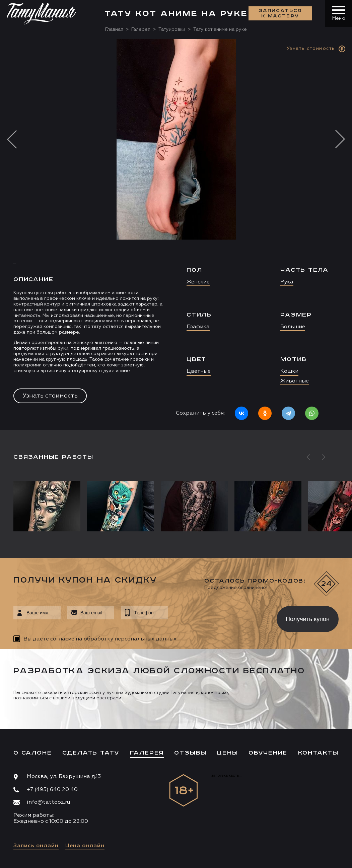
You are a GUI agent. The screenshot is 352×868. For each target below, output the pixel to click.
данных (166, 639)
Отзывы (190, 753)
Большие (293, 327)
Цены (227, 753)
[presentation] (218, 617)
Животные (295, 381)
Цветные (199, 371)
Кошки (289, 371)
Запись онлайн (36, 846)
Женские (198, 282)
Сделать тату (91, 753)
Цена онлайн (85, 846)
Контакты (318, 753)
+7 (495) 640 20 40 (52, 790)
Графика (198, 327)
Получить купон (308, 619)
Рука (287, 282)
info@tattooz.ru (48, 802)
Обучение (268, 753)
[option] (176, 234)
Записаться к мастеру (280, 13)
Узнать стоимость (50, 396)
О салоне (32, 753)
